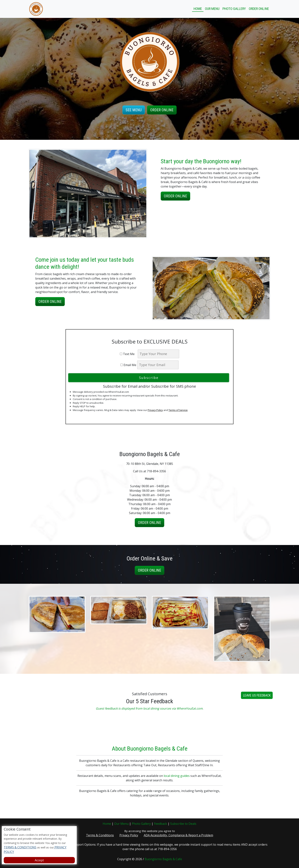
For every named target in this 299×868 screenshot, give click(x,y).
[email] (158, 365)
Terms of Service (178, 410)
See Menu (134, 110)
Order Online (259, 9)
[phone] (158, 354)
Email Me (128, 365)
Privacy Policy (155, 410)
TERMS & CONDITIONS (20, 847)
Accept (39, 860)
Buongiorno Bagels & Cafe (163, 859)
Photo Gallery (234, 9)
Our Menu (212, 9)
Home (198, 9)
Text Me (128, 354)
